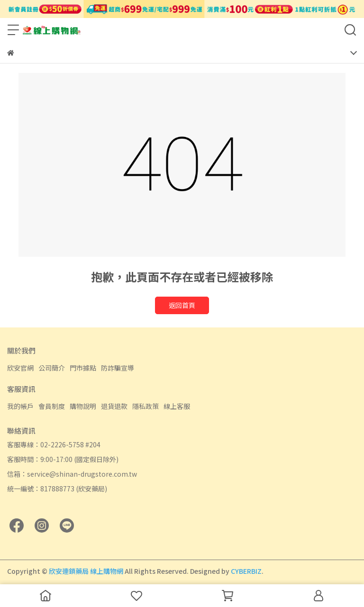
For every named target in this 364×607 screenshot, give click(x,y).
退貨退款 (114, 406)
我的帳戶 (20, 406)
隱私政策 (146, 406)
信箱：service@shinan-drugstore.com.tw (72, 474)
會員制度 (52, 406)
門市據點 (83, 368)
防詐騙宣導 (118, 368)
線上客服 (177, 406)
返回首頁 (182, 305)
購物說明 (83, 406)
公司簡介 (52, 368)
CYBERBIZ (246, 571)
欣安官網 (20, 368)
